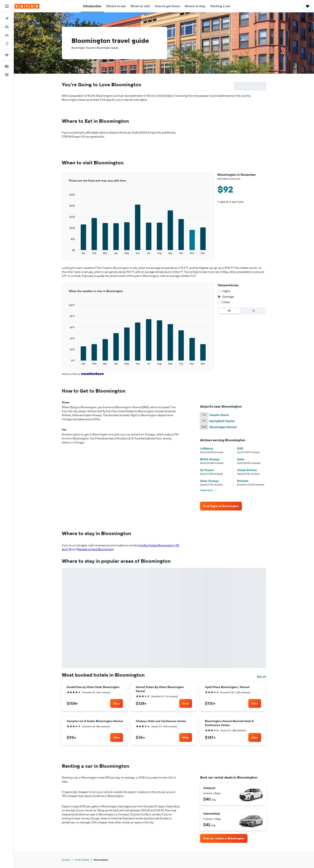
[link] (221, 506)
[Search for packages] (7, 44)
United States (82, 860)
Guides (66, 860)
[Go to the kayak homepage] (27, 6)
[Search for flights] (7, 18)
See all (262, 677)
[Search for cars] (7, 35)
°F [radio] (229, 311)
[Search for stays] (7, 27)
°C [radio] (253, 311)
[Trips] (7, 55)
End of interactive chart (62, 255)
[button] (7, 6)
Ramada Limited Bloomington (96, 549)
